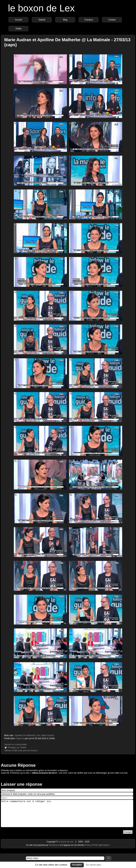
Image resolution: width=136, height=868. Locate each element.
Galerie (42, 20)
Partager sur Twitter (17, 748)
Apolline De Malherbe (25, 735)
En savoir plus (93, 865)
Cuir (38, 735)
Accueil (19, 20)
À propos (89, 20)
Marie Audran (48, 735)
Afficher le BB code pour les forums (21, 751)
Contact (112, 20)
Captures (20, 738)
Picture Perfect (92, 850)
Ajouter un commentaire (15, 744)
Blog (65, 20)
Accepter (77, 865)
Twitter (19, 29)
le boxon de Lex (41, 8)
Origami (106, 850)
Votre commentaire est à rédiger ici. (67, 816)
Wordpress (54, 850)
